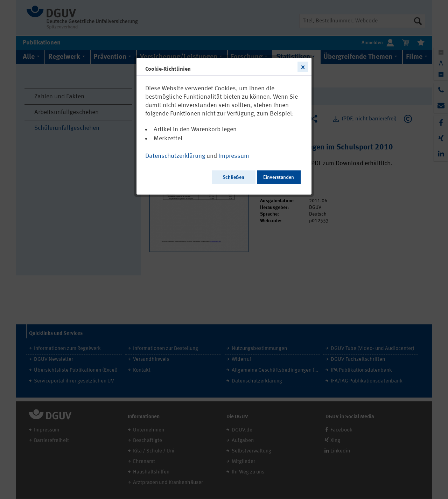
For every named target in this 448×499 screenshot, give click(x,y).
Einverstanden (279, 177)
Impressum (234, 156)
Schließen (233, 177)
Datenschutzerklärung (175, 156)
